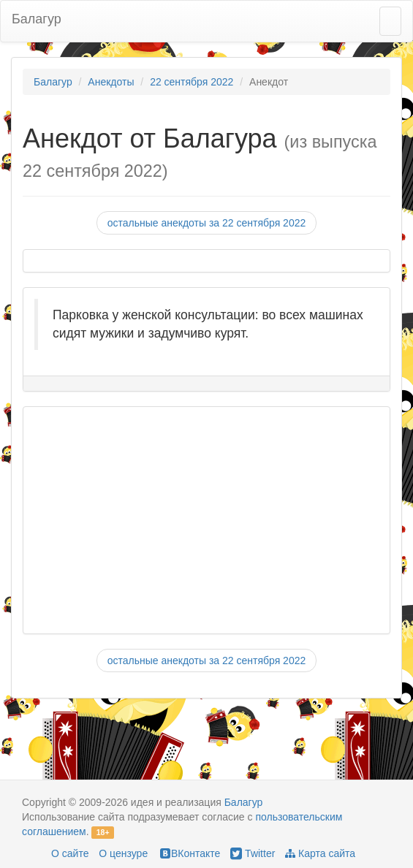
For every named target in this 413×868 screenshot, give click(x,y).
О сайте (70, 853)
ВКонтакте (189, 853)
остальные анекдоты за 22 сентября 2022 (207, 223)
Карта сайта (320, 853)
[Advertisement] (199, 520)
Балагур (37, 19)
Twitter (253, 853)
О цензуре (123, 853)
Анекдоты (111, 82)
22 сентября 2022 (192, 82)
